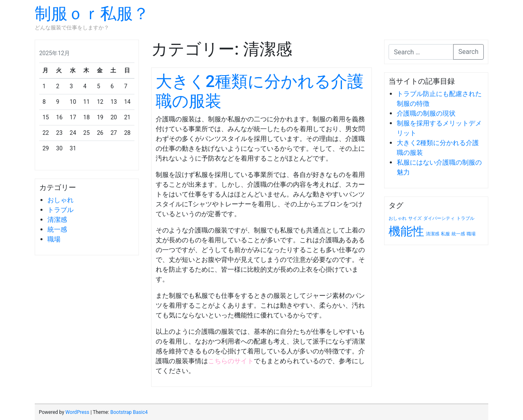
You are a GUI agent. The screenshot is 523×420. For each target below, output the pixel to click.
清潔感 (57, 220)
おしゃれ (60, 200)
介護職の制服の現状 (426, 113)
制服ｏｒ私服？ (92, 14)
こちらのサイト (231, 361)
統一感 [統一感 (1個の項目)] (458, 234)
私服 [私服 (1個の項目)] (445, 234)
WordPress (77, 412)
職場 (54, 239)
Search (468, 52)
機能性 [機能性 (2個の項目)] (406, 231)
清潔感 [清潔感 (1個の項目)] (432, 234)
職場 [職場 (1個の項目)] (471, 234)
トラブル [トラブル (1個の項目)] (465, 218)
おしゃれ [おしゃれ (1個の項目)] (398, 218)
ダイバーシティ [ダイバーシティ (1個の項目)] (439, 218)
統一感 (57, 229)
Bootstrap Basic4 (129, 412)
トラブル (60, 210)
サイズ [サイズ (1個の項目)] (415, 218)
